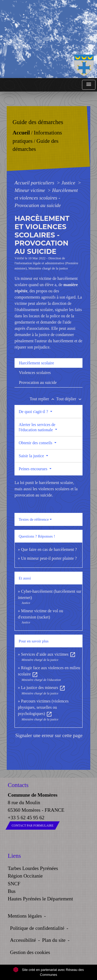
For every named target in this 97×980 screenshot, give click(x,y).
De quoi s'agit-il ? (34, 412)
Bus (12, 891)
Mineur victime (30, 190)
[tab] (48, 363)
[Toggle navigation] (89, 85)
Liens (14, 856)
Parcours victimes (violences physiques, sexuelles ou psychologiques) (43, 707)
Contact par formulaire (33, 826)
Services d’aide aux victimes (48, 654)
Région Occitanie (25, 876)
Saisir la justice (32, 456)
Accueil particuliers (35, 183)
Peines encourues (33, 469)
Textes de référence (34, 519)
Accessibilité (23, 940)
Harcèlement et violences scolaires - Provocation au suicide (46, 198)
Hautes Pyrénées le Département (40, 899)
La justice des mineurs (43, 688)
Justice (69, 183)
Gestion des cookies (30, 952)
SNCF (14, 884)
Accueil (21, 133)
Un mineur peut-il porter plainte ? (49, 558)
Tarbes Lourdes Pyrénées (33, 868)
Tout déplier (69, 399)
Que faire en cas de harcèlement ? (49, 549)
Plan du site (54, 940)
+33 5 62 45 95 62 (26, 818)
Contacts (18, 785)
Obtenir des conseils (36, 443)
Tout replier (43, 399)
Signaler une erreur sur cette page (49, 735)
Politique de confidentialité (37, 928)
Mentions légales (25, 916)
